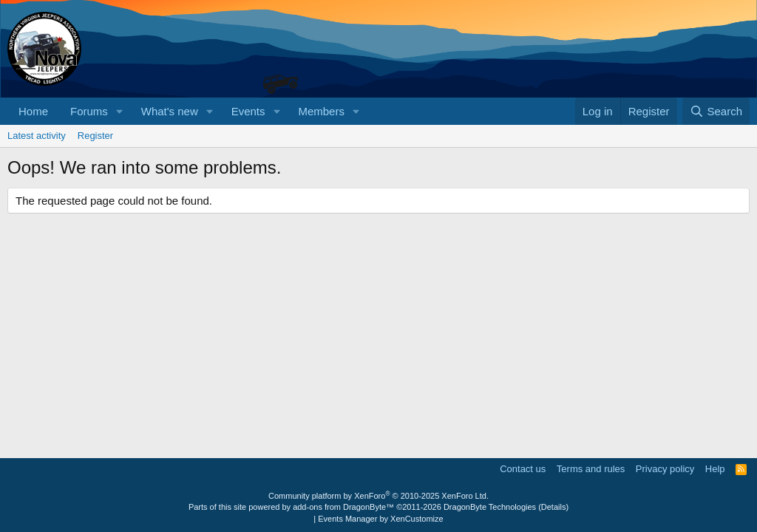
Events (248, 111)
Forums (89, 111)
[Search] (716, 111)
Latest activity (37, 136)
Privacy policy (665, 469)
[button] (120, 111)
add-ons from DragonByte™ (343, 507)
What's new (170, 111)
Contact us (523, 469)
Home (33, 111)
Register (95, 136)
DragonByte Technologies (490, 507)
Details (554, 507)
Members (321, 111)
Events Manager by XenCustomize (380, 519)
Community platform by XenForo (378, 496)
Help (715, 469)
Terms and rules (591, 469)
